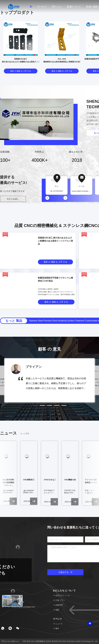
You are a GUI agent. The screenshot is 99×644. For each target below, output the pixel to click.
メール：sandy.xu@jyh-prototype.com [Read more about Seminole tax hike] (18, 607)
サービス (42, 7)
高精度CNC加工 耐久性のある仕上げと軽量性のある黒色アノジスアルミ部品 (55, 241)
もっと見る (24, 433)
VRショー (57, 7)
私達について (74, 7)
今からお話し (13, 199)
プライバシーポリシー (10, 641)
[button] (35, 405)
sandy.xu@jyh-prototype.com (82, 191)
